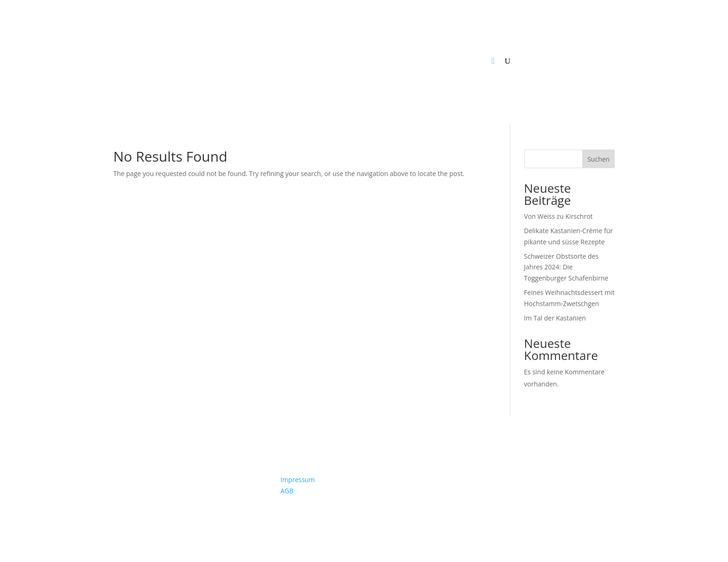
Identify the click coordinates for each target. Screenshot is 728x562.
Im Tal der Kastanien (555, 318)
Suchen (598, 159)
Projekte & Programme (365, 61)
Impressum (298, 480)
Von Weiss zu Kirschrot (559, 216)
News (136, 61)
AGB (287, 491)
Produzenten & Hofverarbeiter (200, 61)
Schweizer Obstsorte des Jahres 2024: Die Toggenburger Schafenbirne (566, 267)
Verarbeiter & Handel (288, 61)
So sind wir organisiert (453, 61)
